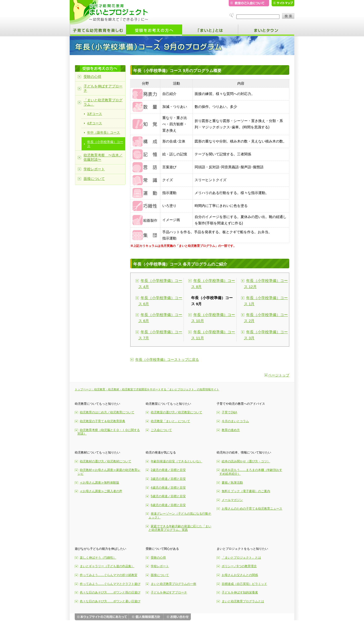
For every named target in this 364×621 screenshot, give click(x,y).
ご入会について (161, 430)
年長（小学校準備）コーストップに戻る (167, 360)
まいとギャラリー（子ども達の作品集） (107, 566)
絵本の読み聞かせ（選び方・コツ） (246, 461)
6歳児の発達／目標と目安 (168, 505)
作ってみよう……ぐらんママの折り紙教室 (109, 575)
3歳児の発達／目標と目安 (168, 479)
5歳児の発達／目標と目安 (168, 496)
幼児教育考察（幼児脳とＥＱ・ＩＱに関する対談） (109, 432)
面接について (94, 179)
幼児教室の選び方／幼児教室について (176, 412)
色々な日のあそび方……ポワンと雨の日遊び (110, 592)
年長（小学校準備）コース (105, 144)
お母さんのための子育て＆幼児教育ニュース (252, 509)
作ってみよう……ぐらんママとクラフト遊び (110, 584)
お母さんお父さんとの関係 (240, 575)
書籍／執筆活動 (232, 483)
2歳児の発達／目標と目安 (168, 470)
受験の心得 (92, 77)
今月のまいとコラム (235, 421)
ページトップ (279, 375)
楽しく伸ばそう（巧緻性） (98, 558)
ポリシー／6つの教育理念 (239, 566)
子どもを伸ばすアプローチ (103, 88)
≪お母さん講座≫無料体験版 (99, 483)
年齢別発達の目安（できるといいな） (176, 461)
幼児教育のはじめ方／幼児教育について (107, 412)
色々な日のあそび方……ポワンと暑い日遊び (110, 601)
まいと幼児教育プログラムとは (243, 601)
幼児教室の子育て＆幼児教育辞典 (102, 421)
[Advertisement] (318, 120)
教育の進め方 (231, 430)
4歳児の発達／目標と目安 (168, 488)
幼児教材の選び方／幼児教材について (106, 461)
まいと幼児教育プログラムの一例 (173, 584)
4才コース (95, 123)
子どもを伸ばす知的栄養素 (240, 592)
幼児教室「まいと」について (170, 421)
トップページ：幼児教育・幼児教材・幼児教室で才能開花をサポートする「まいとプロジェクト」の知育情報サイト (147, 389)
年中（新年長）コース (103, 133)
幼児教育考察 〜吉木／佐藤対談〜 (103, 157)
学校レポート (94, 169)
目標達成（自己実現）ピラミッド (244, 584)
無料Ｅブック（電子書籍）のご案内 (246, 491)
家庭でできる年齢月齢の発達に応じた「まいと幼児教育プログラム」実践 (180, 528)
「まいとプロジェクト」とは (241, 558)
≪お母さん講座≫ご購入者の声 (101, 491)
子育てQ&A (229, 412)
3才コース (95, 114)
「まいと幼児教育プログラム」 (103, 102)
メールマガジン (232, 500)
